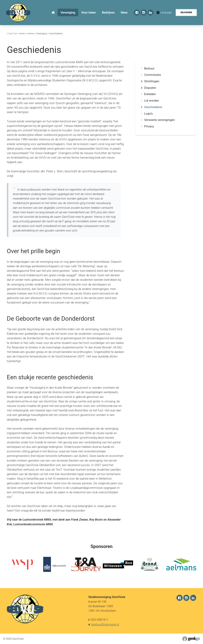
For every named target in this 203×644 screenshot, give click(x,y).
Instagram (144, 13)
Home (22, 33)
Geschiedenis (56, 33)
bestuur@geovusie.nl (105, 624)
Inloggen (186, 12)
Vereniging (41, 33)
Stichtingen (152, 81)
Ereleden (150, 94)
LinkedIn (151, 13)
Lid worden (152, 101)
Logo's (148, 114)
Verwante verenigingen (160, 120)
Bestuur (149, 68)
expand (142, 81)
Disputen (150, 88)
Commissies (153, 75)
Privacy (149, 126)
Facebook (137, 13)
